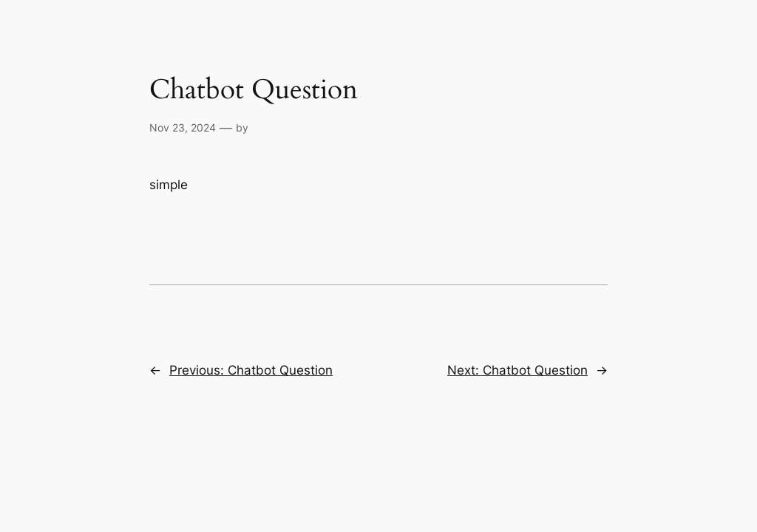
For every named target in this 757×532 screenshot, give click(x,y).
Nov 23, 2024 (183, 127)
